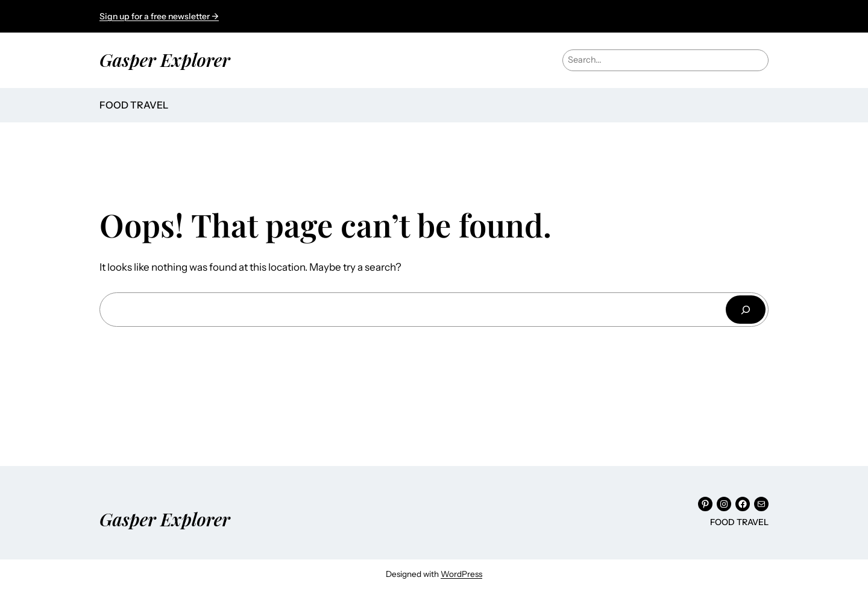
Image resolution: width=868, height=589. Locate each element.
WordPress (461, 574)
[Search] (746, 310)
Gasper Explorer (165, 59)
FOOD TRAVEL (134, 105)
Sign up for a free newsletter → (159, 16)
